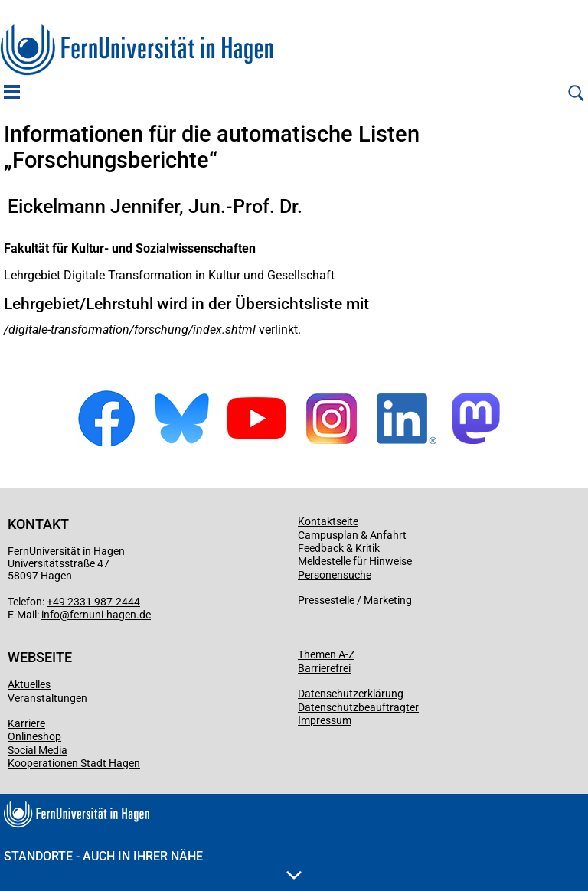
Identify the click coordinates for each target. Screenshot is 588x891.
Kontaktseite (328, 521)
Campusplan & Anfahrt (352, 535)
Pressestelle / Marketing (355, 600)
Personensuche (335, 575)
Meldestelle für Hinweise (355, 561)
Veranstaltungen (47, 698)
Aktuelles (29, 684)
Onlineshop (34, 736)
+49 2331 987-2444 (93, 602)
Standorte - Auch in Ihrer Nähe (153, 864)
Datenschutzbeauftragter (358, 707)
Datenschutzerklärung (351, 694)
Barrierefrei (324, 668)
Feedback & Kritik (339, 548)
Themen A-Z (326, 654)
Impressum (325, 720)
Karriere (26, 723)
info (51, 615)
